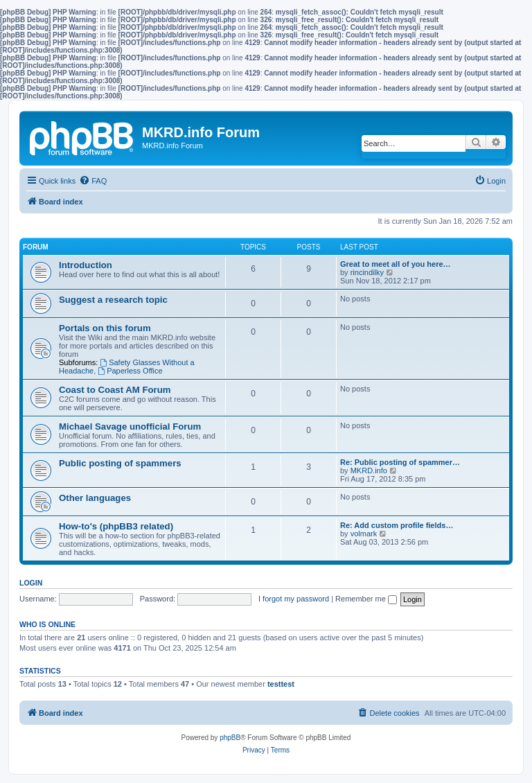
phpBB (230, 738)
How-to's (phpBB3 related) (116, 526)
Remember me (366, 599)
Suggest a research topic (113, 300)
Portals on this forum (105, 328)
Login (31, 583)
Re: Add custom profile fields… (397, 525)
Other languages (95, 498)
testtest (281, 684)
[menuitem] (93, 181)
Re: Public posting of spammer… (400, 462)
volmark (364, 534)
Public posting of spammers (120, 463)
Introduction (86, 265)
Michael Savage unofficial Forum (130, 426)
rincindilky (367, 272)
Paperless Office (130, 371)
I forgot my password (294, 599)
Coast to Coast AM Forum (115, 390)
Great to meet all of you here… (396, 264)
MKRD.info (369, 470)
